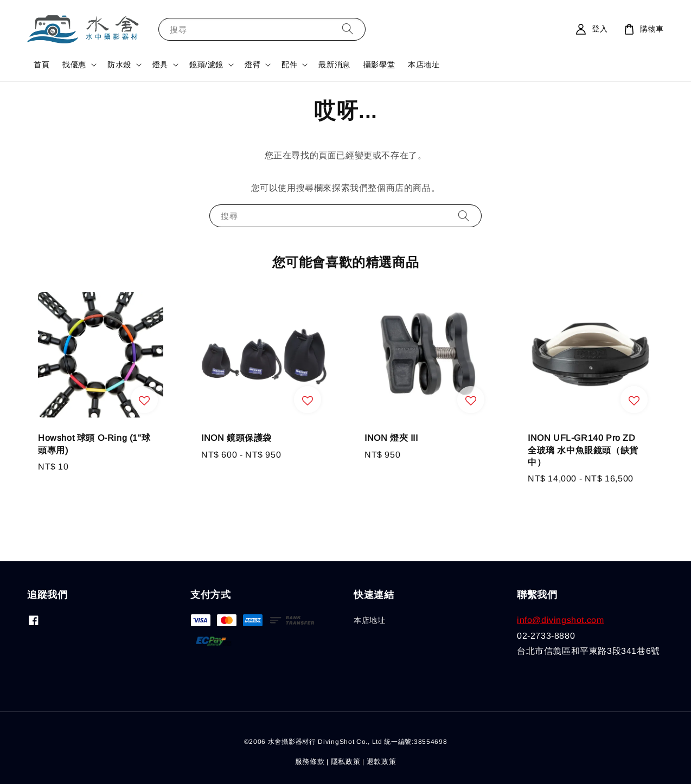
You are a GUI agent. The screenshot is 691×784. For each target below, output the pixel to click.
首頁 (41, 65)
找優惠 (74, 65)
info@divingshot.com (560, 620)
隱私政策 (346, 761)
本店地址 (424, 65)
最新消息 (334, 65)
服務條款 (310, 761)
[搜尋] (348, 29)
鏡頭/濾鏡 (206, 65)
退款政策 (382, 761)
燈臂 (252, 65)
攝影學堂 (379, 65)
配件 (289, 65)
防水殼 (119, 65)
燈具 (160, 65)
